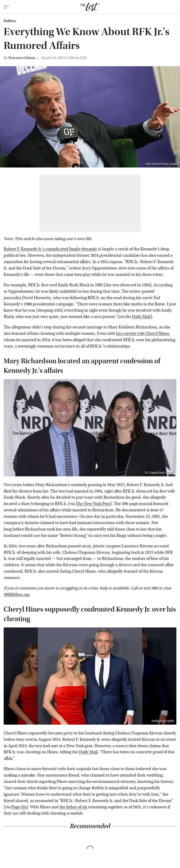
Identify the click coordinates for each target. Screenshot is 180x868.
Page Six (19, 807)
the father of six (73, 807)
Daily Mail (141, 317)
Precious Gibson (22, 58)
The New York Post (93, 504)
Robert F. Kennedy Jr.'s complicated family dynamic (50, 249)
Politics (10, 21)
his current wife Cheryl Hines (143, 334)
